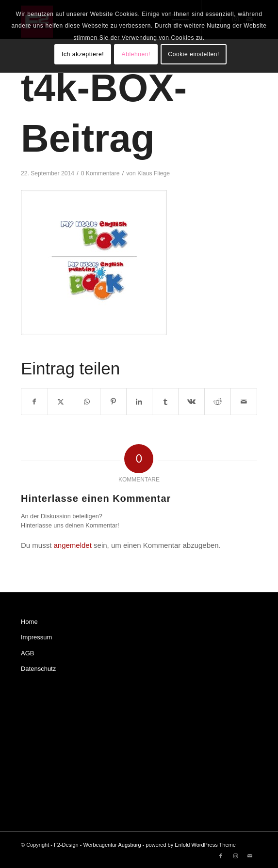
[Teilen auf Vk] (191, 402)
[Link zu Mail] (250, 856)
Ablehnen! (136, 54)
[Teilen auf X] (61, 402)
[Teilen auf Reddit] (218, 402)
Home (29, 622)
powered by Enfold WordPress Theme (190, 845)
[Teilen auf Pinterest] (113, 402)
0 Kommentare (100, 173)
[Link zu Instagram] (235, 856)
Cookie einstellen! (194, 54)
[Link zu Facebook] (221, 856)
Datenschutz (38, 669)
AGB (27, 653)
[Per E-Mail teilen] (244, 402)
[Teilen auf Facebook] (34, 402)
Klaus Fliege (154, 173)
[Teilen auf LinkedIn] (139, 402)
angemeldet (72, 545)
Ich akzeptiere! (83, 54)
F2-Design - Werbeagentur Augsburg (98, 845)
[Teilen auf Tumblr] (165, 402)
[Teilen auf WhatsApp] (87, 402)
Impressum (36, 637)
